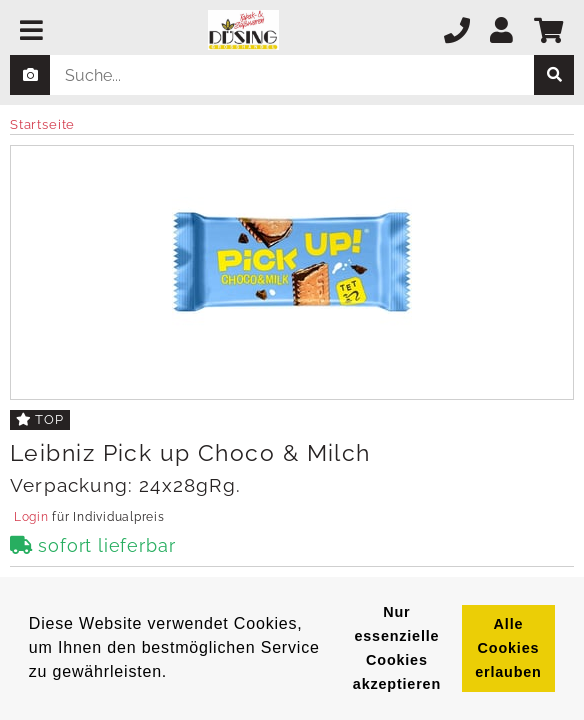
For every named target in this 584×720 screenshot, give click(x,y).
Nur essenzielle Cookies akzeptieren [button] (397, 648)
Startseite (42, 124)
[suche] (554, 75)
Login (31, 517)
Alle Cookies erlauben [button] (508, 648)
